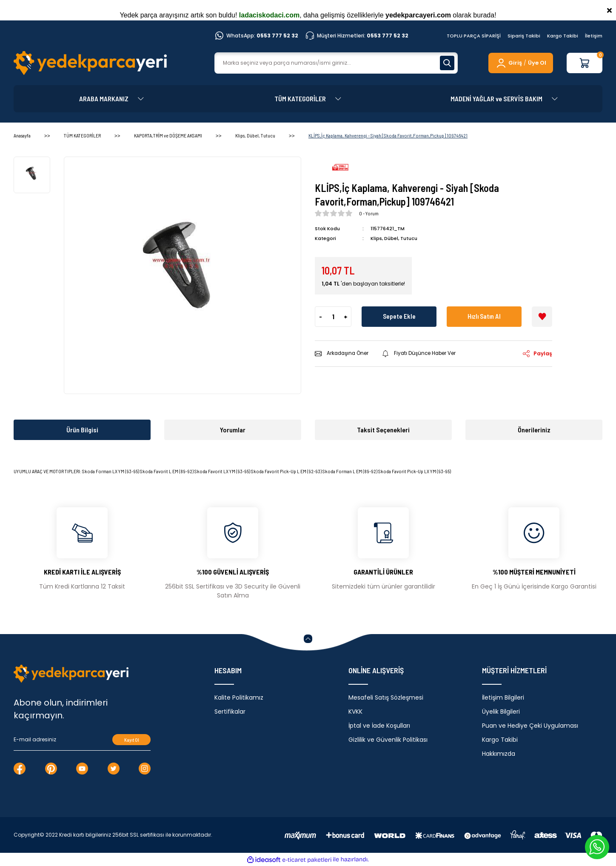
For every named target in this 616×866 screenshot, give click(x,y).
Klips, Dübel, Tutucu (394, 238)
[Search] (336, 63)
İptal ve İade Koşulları (379, 726)
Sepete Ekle (399, 316)
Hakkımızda (499, 754)
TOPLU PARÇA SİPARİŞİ (474, 36)
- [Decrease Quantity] (321, 316)
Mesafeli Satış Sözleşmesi (386, 697)
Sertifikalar (230, 712)
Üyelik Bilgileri (501, 712)
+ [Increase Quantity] (346, 316)
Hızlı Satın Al (484, 316)
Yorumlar (233, 430)
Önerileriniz (534, 430)
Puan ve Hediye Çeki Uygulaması (530, 726)
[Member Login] (509, 63)
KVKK (355, 712)
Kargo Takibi (563, 36)
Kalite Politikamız (239, 697)
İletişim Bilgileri (503, 697)
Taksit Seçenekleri (383, 430)
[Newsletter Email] (82, 740)
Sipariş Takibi (524, 36)
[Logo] (90, 63)
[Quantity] (333, 316)
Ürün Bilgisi (82, 430)
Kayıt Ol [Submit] (132, 740)
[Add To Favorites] (542, 316)
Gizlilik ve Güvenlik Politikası (388, 740)
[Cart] (585, 63)
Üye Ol (537, 63)
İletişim (594, 36)
